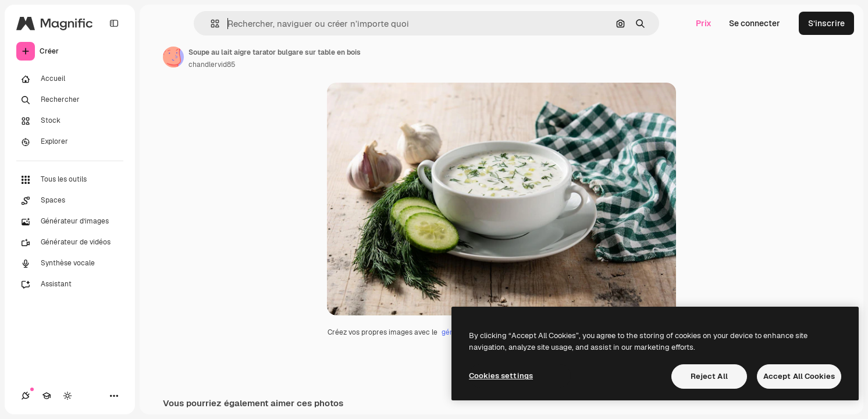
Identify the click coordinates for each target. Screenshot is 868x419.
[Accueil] (70, 79)
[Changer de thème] (67, 396)
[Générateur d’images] (70, 222)
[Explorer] (70, 142)
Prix (704, 23)
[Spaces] (70, 201)
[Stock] (70, 121)
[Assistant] (70, 285)
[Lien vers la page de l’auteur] (173, 57)
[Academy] (47, 396)
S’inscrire (826, 23)
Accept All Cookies (799, 376)
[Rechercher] (70, 100)
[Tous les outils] (70, 180)
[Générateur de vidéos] (70, 243)
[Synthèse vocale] (70, 264)
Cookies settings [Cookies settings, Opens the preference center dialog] (501, 376)
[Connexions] (26, 396)
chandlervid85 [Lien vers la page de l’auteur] (212, 65)
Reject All (709, 376)
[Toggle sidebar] (114, 23)
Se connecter (755, 23)
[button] (210, 24)
